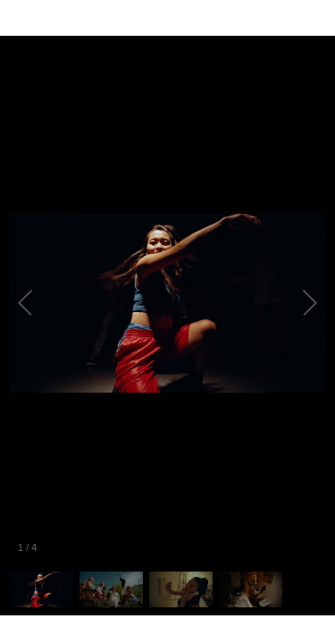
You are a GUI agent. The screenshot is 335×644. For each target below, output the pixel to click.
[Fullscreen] (321, 18)
